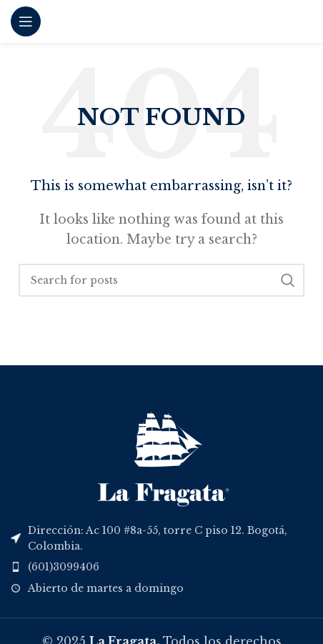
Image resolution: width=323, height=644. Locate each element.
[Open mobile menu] (26, 21)
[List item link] (161, 567)
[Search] (161, 280)
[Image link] (161, 453)
